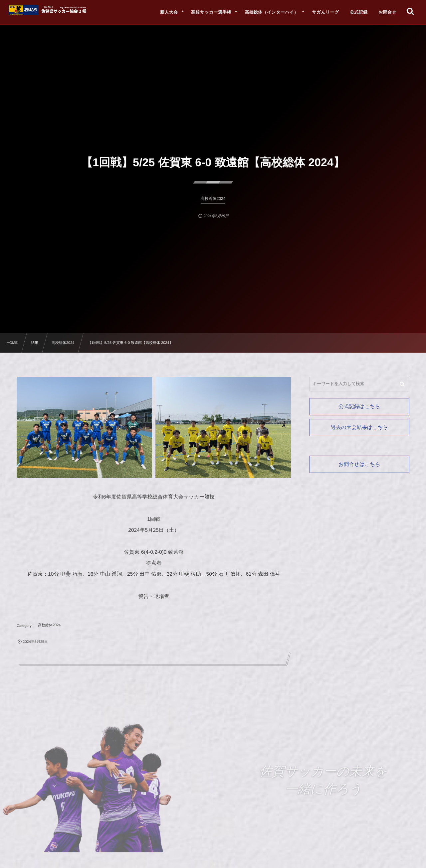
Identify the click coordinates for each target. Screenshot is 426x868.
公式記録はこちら (359, 407)
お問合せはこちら (359, 464)
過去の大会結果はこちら (359, 428)
